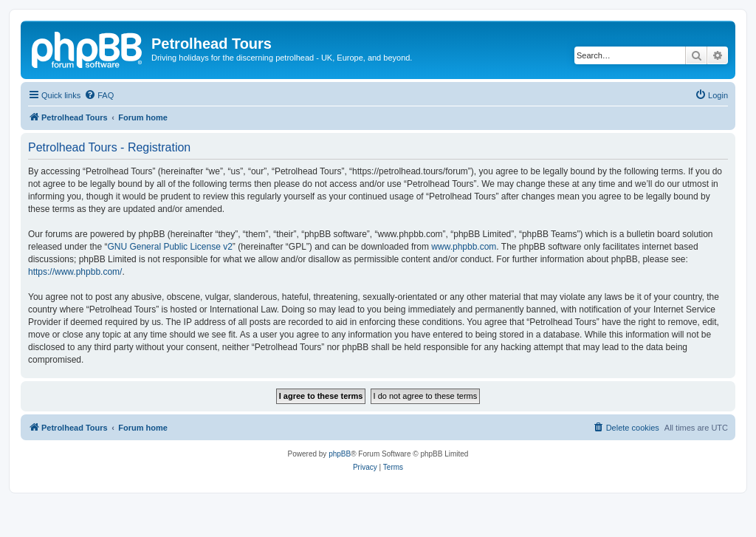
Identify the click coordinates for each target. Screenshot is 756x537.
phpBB (340, 454)
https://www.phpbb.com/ (75, 272)
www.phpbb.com (464, 247)
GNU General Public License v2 (169, 247)
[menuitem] (99, 95)
